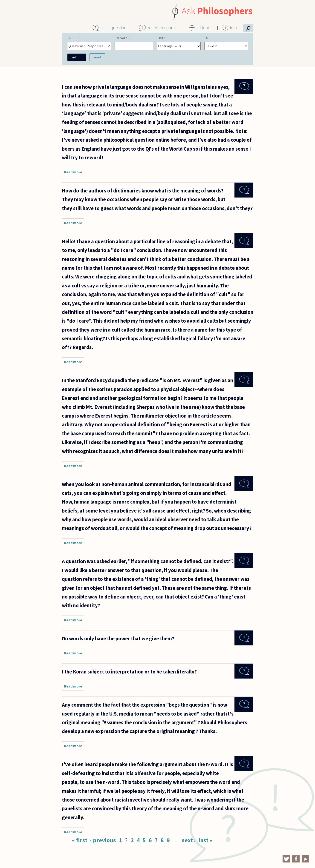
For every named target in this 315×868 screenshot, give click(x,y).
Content (75, 38)
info (233, 28)
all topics (205, 28)
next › (188, 840)
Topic (162, 38)
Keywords (123, 38)
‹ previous (103, 840)
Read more (74, 173)
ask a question (114, 28)
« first (80, 840)
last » (205, 840)
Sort (210, 38)
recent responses (164, 28)
